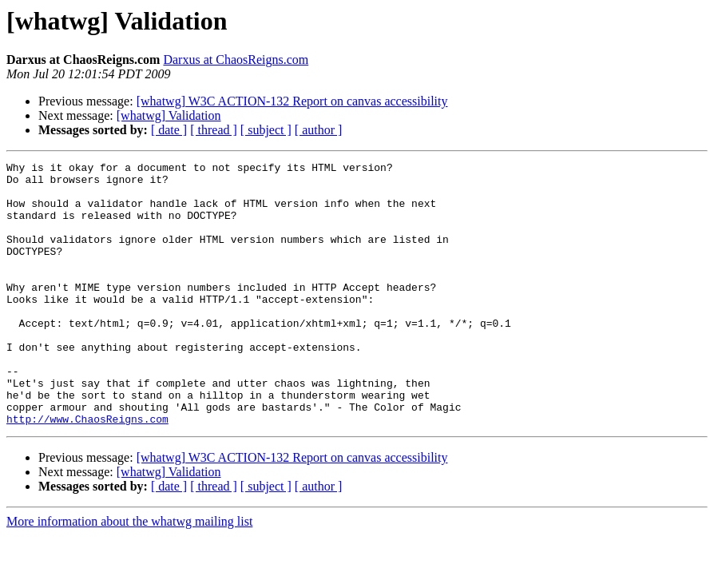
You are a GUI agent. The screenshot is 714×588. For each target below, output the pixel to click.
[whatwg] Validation (169, 115)
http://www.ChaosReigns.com (87, 471)
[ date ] (169, 130)
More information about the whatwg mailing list (129, 574)
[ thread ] (214, 130)
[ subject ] (266, 130)
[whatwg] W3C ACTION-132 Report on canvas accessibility (292, 101)
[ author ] (319, 130)
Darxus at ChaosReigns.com (236, 60)
